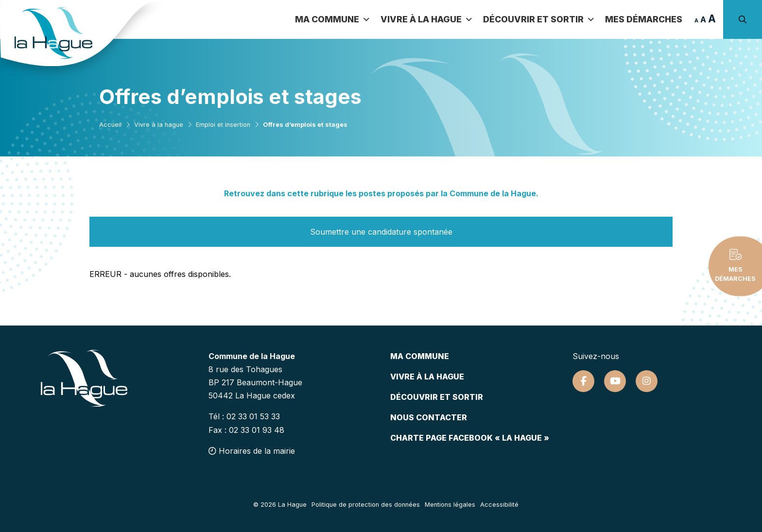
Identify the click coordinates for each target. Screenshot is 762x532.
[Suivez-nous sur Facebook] (583, 381)
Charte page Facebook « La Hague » (470, 438)
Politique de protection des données (366, 505)
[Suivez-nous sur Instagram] (647, 381)
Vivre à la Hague (427, 19)
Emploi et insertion (223, 125)
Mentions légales (450, 505)
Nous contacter (429, 417)
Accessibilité (499, 505)
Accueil (110, 125)
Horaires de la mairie (252, 451)
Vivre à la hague (159, 125)
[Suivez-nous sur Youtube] (615, 381)
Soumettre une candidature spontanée (381, 232)
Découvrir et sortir (539, 19)
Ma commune (333, 19)
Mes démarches (644, 19)
